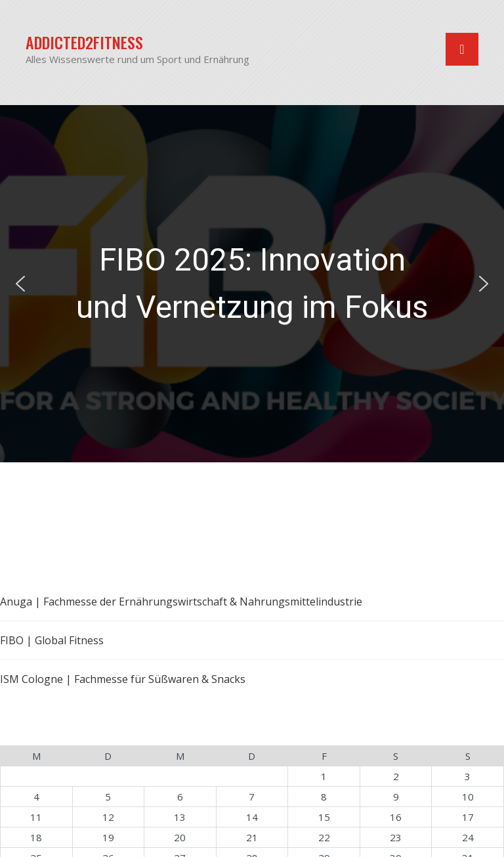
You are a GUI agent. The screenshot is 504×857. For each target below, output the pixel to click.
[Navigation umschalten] (462, 49)
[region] (252, 284)
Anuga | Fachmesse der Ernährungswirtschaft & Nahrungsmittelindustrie (181, 602)
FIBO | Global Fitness (52, 640)
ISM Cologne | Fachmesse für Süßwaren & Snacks (123, 679)
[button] (252, 284)
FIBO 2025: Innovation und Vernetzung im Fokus (252, 283)
